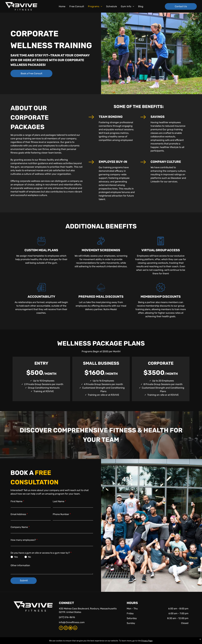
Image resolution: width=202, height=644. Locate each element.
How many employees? (23, 540)
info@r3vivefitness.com (72, 622)
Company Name (19, 527)
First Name (16, 501)
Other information (20, 565)
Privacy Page (147, 641)
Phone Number (61, 514)
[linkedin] (75, 628)
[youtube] (70, 628)
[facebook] (61, 628)
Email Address (18, 514)
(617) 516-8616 (67, 617)
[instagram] (66, 628)
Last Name (59, 501)
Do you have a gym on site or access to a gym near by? (40, 553)
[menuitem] (62, 6)
